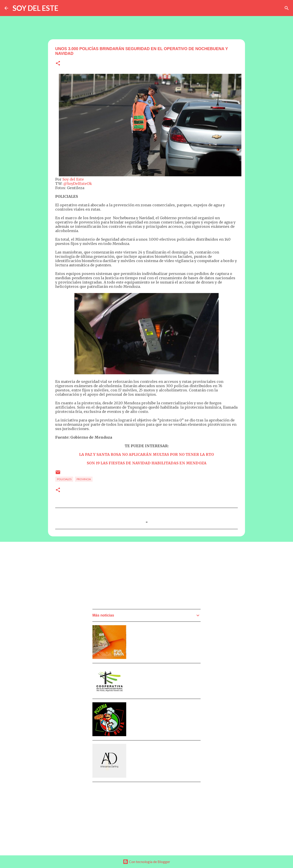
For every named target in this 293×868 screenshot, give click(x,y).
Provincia (84, 479)
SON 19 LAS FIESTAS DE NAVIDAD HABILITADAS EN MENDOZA (147, 463)
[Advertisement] (126, 577)
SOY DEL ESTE (35, 8)
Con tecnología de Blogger (146, 862)
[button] (58, 64)
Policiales (64, 479)
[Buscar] (287, 8)
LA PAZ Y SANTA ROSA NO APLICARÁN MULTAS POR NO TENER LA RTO (146, 454)
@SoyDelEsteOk (78, 184)
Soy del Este (73, 179)
